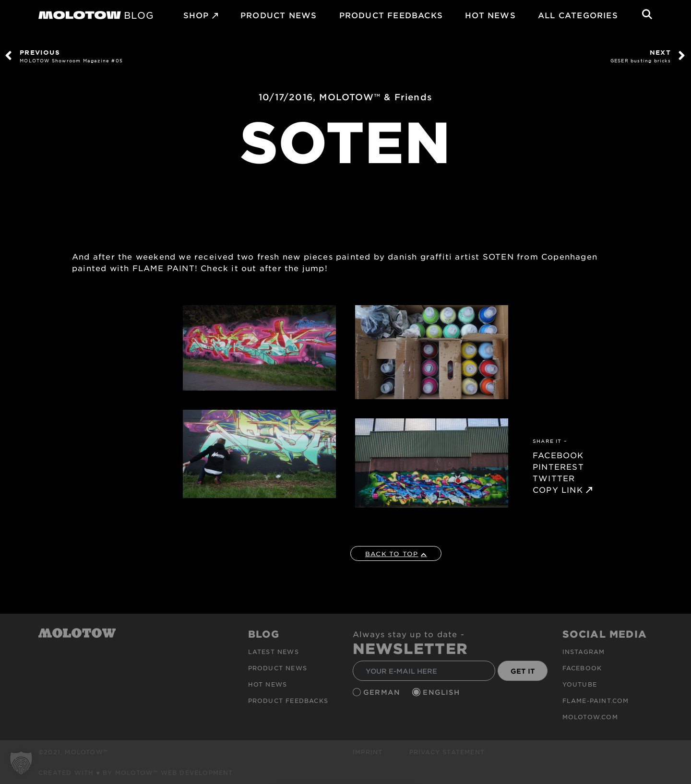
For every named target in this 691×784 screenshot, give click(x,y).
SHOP (196, 15)
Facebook (582, 668)
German (383, 692)
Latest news (274, 652)
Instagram (584, 652)
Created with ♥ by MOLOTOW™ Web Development (136, 772)
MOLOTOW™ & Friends (376, 97)
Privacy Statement (447, 752)
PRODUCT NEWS (279, 15)
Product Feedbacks (391, 15)
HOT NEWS (490, 15)
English (442, 692)
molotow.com (590, 717)
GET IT (523, 671)
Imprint (368, 752)
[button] (21, 763)
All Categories (578, 15)
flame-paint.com (596, 701)
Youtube (580, 684)
